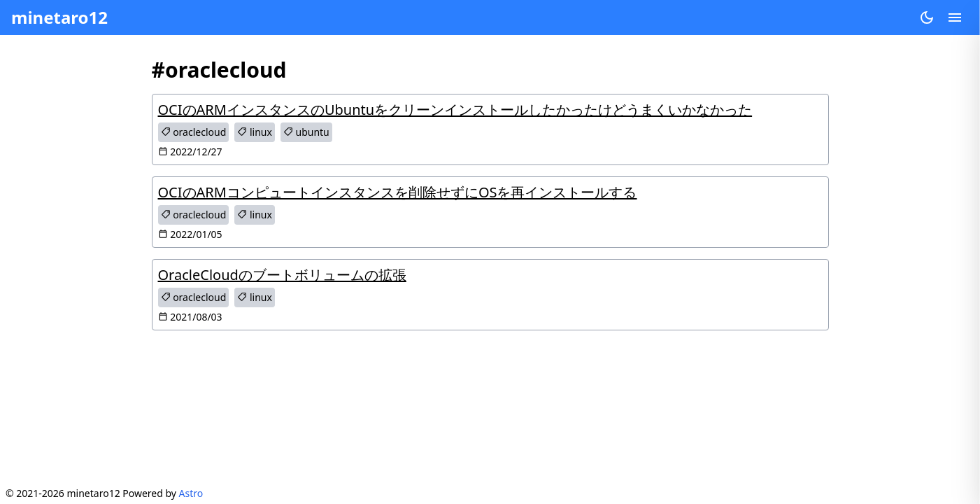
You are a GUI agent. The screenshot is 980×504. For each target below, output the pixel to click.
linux (255, 132)
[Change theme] (927, 17)
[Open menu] (955, 17)
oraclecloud (194, 132)
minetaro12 (59, 17)
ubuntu (306, 132)
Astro (191, 493)
